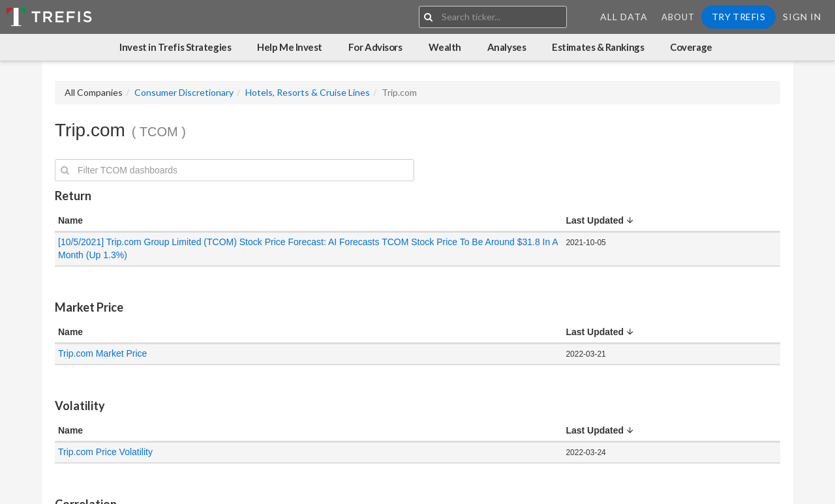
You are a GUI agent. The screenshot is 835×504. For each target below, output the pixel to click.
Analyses (507, 47)
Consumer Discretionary (184, 92)
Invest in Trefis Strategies (175, 47)
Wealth (445, 47)
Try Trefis (738, 17)
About (678, 17)
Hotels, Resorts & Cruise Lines (308, 92)
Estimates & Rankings (598, 47)
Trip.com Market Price (102, 353)
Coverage (691, 47)
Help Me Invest (290, 47)
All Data (624, 17)
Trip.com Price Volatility (105, 452)
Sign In (802, 17)
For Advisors (375, 47)
